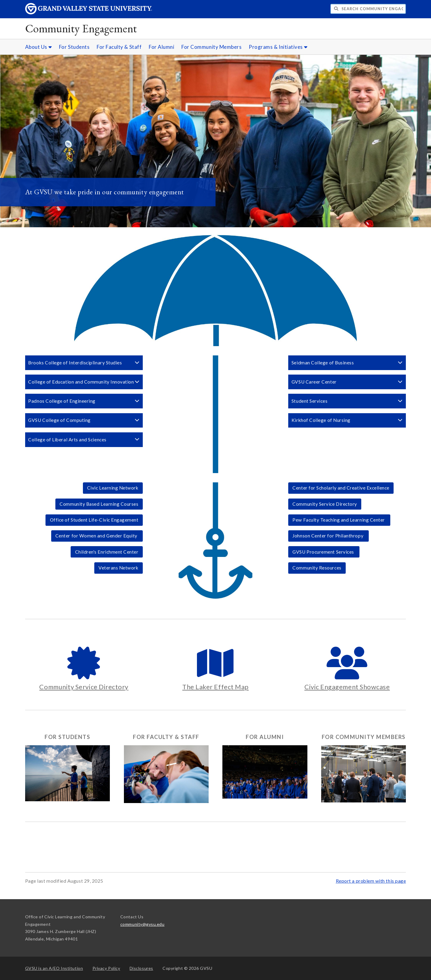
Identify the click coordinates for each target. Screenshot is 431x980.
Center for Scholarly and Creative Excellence (341, 488)
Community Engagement (81, 28)
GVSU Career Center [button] (347, 382)
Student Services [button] (347, 401)
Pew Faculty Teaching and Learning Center (339, 520)
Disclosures (141, 968)
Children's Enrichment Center (107, 552)
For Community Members (211, 47)
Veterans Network (119, 568)
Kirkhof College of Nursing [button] (347, 420)
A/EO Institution (54, 968)
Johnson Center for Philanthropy (328, 536)
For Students (74, 47)
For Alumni (161, 47)
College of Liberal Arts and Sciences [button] (84, 440)
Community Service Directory (325, 504)
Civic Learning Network (113, 488)
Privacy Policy (106, 968)
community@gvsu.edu (142, 924)
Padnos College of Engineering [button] (84, 401)
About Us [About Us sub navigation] (38, 47)
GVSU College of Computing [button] (84, 420)
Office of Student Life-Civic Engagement (94, 520)
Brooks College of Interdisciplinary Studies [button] (84, 363)
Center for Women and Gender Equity (97, 536)
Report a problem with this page (371, 881)
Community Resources (317, 568)
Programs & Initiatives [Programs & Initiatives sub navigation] (278, 47)
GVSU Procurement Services (324, 552)
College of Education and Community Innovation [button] (84, 382)
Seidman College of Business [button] (347, 363)
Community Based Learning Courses (99, 504)
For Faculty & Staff (119, 47)
